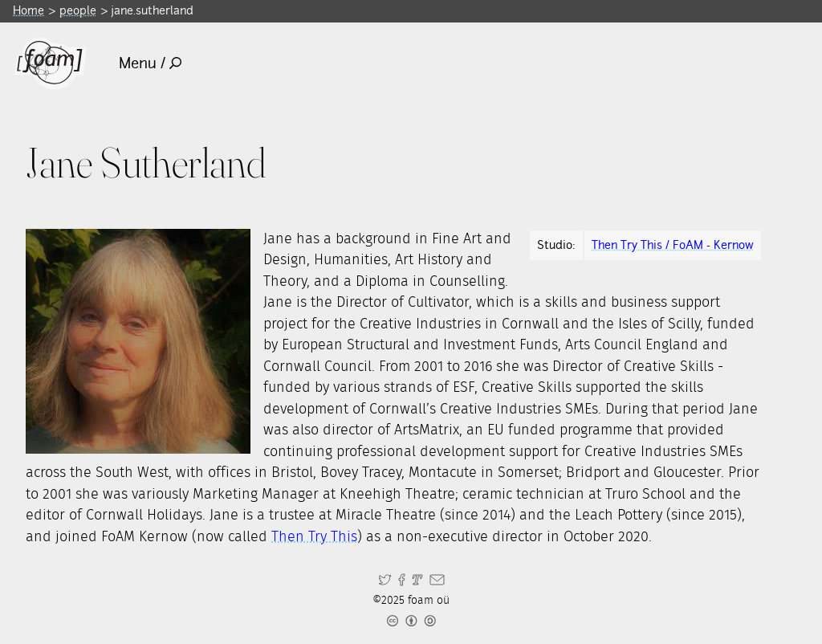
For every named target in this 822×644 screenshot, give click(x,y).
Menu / (151, 63)
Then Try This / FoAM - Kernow (673, 245)
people (78, 10)
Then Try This (314, 537)
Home (28, 10)
